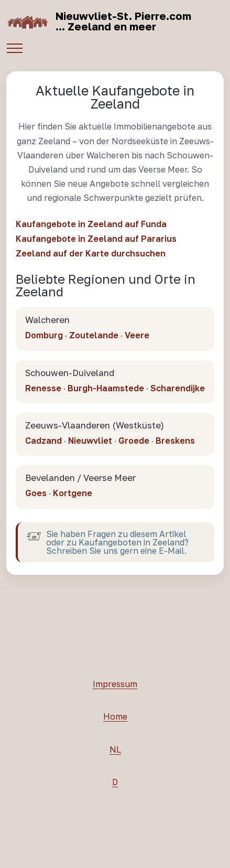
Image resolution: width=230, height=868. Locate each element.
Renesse (43, 390)
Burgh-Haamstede (106, 390)
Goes (36, 496)
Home (115, 719)
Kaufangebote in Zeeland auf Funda (91, 224)
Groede (134, 443)
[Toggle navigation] (14, 47)
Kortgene (73, 496)
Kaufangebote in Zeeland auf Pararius (96, 239)
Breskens (175, 443)
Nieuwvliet (90, 443)
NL (115, 752)
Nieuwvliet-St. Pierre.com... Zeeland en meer (123, 21)
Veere (137, 335)
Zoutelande (94, 335)
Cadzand (43, 443)
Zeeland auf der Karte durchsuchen (91, 253)
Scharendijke (178, 390)
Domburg (44, 335)
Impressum (115, 687)
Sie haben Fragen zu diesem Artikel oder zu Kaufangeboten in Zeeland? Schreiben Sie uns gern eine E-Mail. (117, 545)
